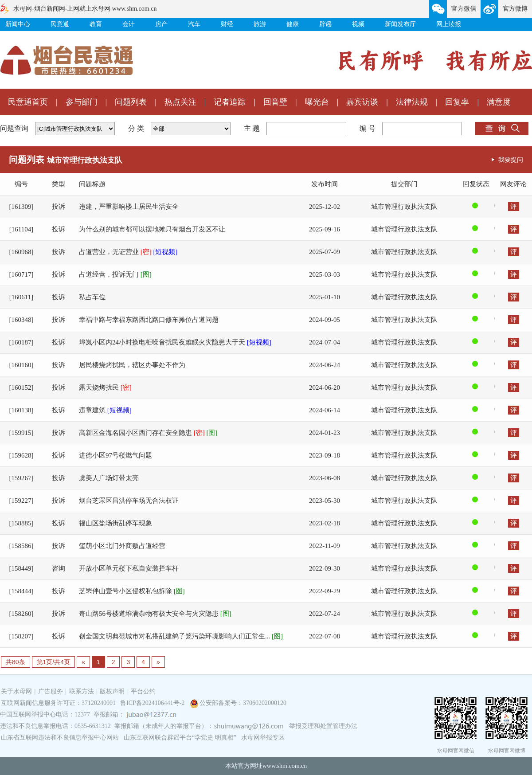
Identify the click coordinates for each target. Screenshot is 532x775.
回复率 (457, 102)
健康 (293, 24)
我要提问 (511, 160)
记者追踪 (230, 102)
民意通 (60, 24)
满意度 (499, 102)
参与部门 (82, 102)
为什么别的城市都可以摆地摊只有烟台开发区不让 (152, 229)
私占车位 (92, 297)
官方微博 (515, 9)
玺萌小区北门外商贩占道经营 (122, 546)
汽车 (194, 24)
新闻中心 (18, 24)
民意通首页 (28, 102)
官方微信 (464, 9)
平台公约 (143, 691)
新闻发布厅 (400, 24)
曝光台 (317, 102)
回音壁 (275, 102)
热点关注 (180, 102)
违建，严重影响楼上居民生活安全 (129, 207)
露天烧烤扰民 (105, 387)
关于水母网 (17, 691)
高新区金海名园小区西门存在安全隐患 (148, 433)
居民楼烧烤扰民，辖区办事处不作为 (132, 365)
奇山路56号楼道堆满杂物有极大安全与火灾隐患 (155, 614)
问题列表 (131, 102)
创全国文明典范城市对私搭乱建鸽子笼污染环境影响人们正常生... (181, 636)
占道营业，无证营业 (128, 252)
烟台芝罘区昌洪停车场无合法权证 (129, 501)
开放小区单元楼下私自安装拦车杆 (129, 568)
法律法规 (412, 102)
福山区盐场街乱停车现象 (115, 523)
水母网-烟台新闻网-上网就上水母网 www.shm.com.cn (85, 9)
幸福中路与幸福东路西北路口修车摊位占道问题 (149, 320)
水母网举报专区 (263, 738)
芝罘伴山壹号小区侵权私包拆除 (132, 591)
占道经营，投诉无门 (115, 274)
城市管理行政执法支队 (404, 207)
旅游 (260, 24)
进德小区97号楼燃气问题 (115, 455)
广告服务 (51, 691)
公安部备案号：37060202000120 (243, 703)
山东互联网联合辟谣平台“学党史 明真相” (180, 738)
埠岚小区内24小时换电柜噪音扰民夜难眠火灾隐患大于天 (175, 342)
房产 (161, 24)
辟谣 (325, 24)
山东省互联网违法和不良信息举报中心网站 (60, 738)
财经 (227, 24)
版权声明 (112, 691)
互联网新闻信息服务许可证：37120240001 (58, 703)
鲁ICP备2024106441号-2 (153, 703)
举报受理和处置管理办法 (323, 726)
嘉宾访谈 (362, 102)
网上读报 (449, 24)
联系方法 (82, 691)
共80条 (16, 662)
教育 (96, 24)
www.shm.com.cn (285, 766)
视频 (358, 24)
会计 (129, 24)
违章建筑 (105, 410)
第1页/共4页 (53, 662)
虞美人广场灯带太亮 (109, 478)
